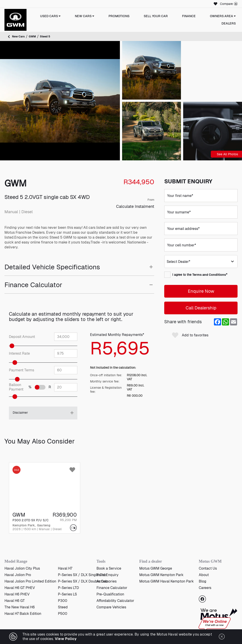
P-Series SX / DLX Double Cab (83, 581)
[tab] (79, 269)
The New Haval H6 (20, 607)
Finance (189, 16)
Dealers (229, 23)
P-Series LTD (68, 588)
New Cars (85, 16)
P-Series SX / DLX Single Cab (82, 575)
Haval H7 (65, 568)
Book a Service (109, 568)
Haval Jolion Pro (18, 575)
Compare (229, 4)
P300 (63, 601)
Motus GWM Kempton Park (161, 575)
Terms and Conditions (209, 275)
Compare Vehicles (111, 607)
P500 (63, 614)
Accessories (107, 581)
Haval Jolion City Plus (22, 568)
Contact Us (208, 568)
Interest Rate (19, 354)
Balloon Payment (16, 387)
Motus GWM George (156, 568)
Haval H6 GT (15, 601)
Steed (63, 607)
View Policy (66, 639)
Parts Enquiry (108, 575)
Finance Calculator (112, 588)
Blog (203, 581)
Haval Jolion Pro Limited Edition (30, 581)
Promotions (119, 16)
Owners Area (223, 16)
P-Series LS (67, 594)
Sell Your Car (156, 16)
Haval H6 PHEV (17, 594)
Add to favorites (190, 335)
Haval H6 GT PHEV (20, 588)
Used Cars (50, 16)
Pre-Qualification (110, 594)
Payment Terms (22, 370)
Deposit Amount (22, 337)
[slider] (17, 346)
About (204, 575)
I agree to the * (196, 275)
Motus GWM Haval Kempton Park (166, 581)
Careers (205, 588)
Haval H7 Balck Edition (23, 614)
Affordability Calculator (115, 601)
